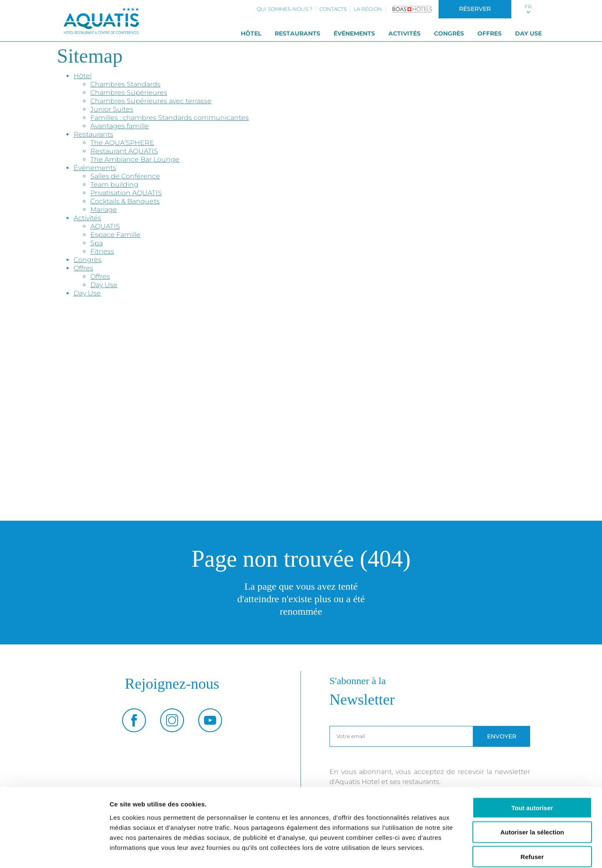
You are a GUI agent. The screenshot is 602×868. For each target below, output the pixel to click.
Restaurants (297, 33)
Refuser (532, 815)
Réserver (475, 9)
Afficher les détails (460, 851)
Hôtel (251, 33)
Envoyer (502, 736)
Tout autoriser (532, 765)
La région (368, 9)
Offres (490, 33)
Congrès (449, 33)
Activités (404, 33)
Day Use (528, 33)
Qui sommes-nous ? (284, 9)
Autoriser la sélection (532, 790)
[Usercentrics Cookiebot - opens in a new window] (54, 852)
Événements (354, 33)
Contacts (333, 9)
